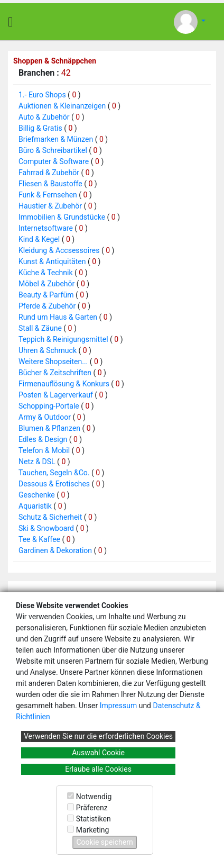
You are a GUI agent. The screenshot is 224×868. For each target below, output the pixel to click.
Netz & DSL (37, 462)
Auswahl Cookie (98, 753)
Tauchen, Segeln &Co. (54, 473)
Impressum (118, 706)
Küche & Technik (46, 273)
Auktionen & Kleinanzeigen (62, 106)
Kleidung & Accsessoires (59, 250)
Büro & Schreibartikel (53, 150)
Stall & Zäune (40, 328)
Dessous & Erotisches (54, 484)
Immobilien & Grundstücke (62, 217)
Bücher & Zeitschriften (55, 373)
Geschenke (37, 495)
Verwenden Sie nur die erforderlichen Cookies (98, 736)
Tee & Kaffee (39, 539)
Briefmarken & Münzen (56, 139)
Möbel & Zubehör (46, 284)
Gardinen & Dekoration (55, 550)
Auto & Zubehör (44, 117)
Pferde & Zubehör (47, 306)
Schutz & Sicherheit (50, 517)
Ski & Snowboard (46, 528)
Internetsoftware (46, 228)
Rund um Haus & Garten (58, 317)
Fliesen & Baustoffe (50, 184)
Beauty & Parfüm (46, 295)
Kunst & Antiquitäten (52, 261)
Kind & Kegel (39, 239)
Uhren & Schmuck (48, 350)
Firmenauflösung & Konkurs (64, 384)
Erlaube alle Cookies (98, 769)
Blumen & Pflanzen (49, 428)
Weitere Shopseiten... (53, 361)
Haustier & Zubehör (50, 206)
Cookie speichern (104, 842)
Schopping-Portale (49, 406)
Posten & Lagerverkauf (56, 395)
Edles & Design (43, 439)
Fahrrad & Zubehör (49, 173)
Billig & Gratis (40, 128)
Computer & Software (54, 161)
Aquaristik (35, 506)
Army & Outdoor (45, 417)
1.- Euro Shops (42, 95)
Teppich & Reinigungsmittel (63, 339)
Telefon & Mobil (44, 450)
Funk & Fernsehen (48, 195)
